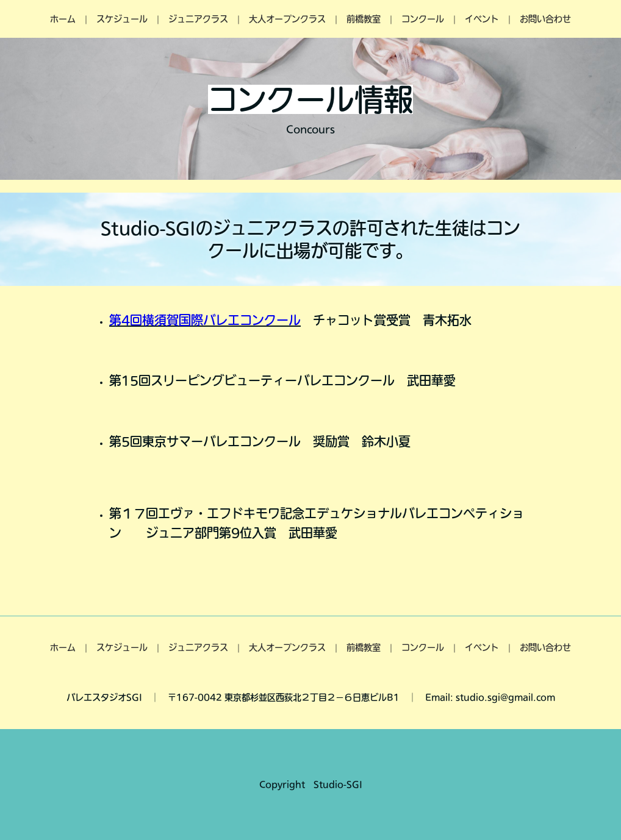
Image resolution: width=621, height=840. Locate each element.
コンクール (423, 19)
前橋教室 (364, 19)
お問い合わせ (545, 19)
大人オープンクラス (287, 19)
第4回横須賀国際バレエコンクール (205, 320)
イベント (482, 19)
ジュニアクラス (198, 19)
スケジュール (122, 19)
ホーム (63, 19)
